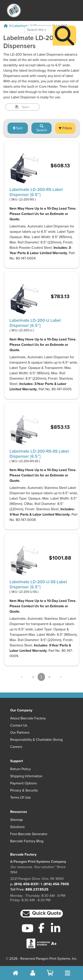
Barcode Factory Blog (27, 841)
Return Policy (20, 769)
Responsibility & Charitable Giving (36, 740)
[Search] (64, 26)
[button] (42, 914)
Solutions (17, 827)
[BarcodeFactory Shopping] (50, 973)
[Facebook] (41, 928)
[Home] (6, 26)
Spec (22, 107)
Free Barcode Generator (29, 834)
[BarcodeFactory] (14, 10)
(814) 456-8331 (26, 884)
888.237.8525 (37, 889)
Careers (16, 747)
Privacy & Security (24, 790)
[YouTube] (28, 928)
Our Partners (20, 733)
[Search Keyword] (39, 20)
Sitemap (16, 820)
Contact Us (19, 725)
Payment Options (23, 783)
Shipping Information (26, 776)
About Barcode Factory (28, 718)
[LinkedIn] (55, 928)
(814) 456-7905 (56, 884)
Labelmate (21, 26)
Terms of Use (20, 798)
